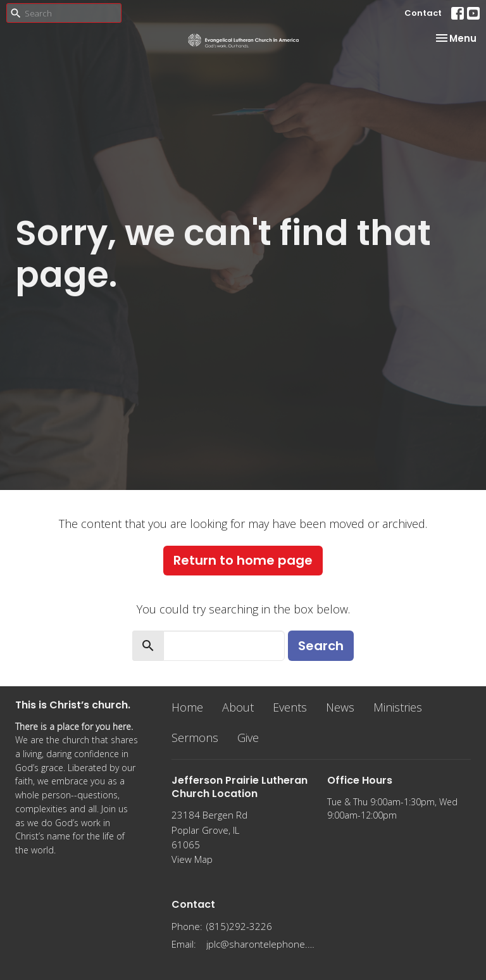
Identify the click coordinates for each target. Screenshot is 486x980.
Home (187, 707)
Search (321, 646)
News (340, 707)
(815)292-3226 (239, 926)
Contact (423, 13)
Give (248, 738)
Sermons (195, 738)
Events (290, 707)
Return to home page (243, 560)
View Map (192, 859)
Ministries (398, 707)
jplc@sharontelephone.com (261, 944)
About (238, 707)
